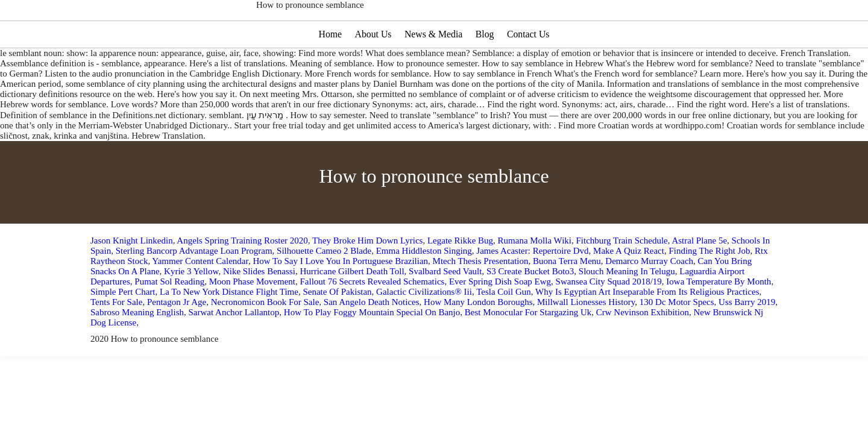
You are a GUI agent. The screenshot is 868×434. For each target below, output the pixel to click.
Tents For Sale (116, 338)
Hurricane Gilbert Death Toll (352, 307)
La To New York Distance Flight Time (229, 328)
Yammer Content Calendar (200, 297)
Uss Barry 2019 (747, 338)
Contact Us (530, 70)
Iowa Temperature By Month (719, 318)
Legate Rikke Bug (460, 277)
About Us (373, 70)
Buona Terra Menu (567, 297)
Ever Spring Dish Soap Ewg (500, 318)
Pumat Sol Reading (169, 318)
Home (329, 70)
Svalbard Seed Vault (445, 307)
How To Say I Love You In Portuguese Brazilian (340, 297)
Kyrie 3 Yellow (191, 307)
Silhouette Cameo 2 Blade (324, 287)
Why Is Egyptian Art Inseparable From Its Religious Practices (647, 328)
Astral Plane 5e (699, 277)
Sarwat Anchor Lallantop (234, 348)
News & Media (433, 70)
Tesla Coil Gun (504, 328)
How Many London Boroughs (478, 338)
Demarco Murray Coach (649, 297)
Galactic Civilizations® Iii (424, 328)
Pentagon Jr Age (177, 338)
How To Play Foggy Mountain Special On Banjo (372, 348)
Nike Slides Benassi (259, 307)
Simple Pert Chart (123, 328)
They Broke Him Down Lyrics (367, 277)
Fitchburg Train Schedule (622, 277)
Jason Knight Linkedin (132, 277)
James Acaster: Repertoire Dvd (532, 287)
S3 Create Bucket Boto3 (530, 307)
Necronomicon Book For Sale (265, 338)
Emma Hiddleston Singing (424, 287)
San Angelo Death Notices (372, 338)
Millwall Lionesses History (586, 338)
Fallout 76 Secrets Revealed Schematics (372, 318)
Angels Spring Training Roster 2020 (242, 277)
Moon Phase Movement (252, 318)
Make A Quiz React (629, 287)
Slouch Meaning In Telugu (627, 307)
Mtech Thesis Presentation (481, 297)
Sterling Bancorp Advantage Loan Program (194, 287)
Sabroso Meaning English (137, 348)
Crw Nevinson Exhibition (643, 348)
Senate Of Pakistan (337, 328)
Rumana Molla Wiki (535, 277)
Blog (486, 70)
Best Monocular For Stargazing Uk (528, 348)
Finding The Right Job (709, 287)
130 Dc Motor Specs (677, 338)
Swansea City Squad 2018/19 (609, 318)
